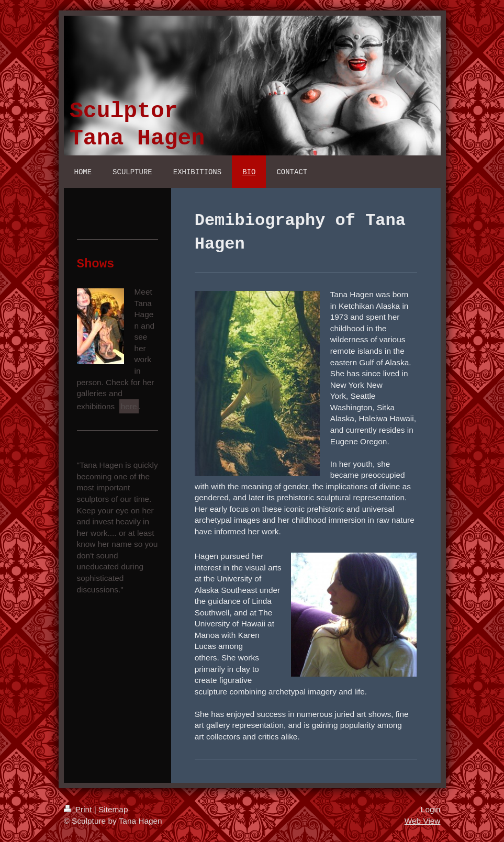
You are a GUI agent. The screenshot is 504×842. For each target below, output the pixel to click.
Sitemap (113, 809)
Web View (423, 821)
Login (431, 809)
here (129, 406)
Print (79, 809)
